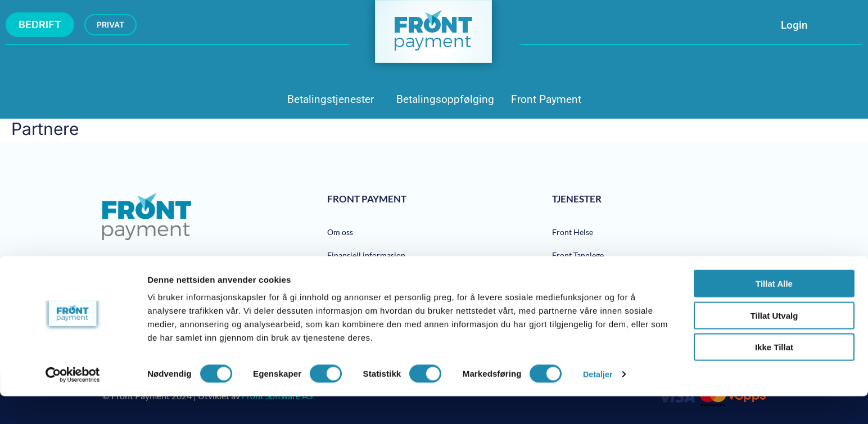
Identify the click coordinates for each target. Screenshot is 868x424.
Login (794, 25)
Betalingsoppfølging (445, 99)
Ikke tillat (774, 375)
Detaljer (599, 402)
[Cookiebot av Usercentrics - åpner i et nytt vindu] (73, 402)
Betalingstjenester (331, 99)
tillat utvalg (774, 343)
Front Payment (546, 99)
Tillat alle (774, 311)
